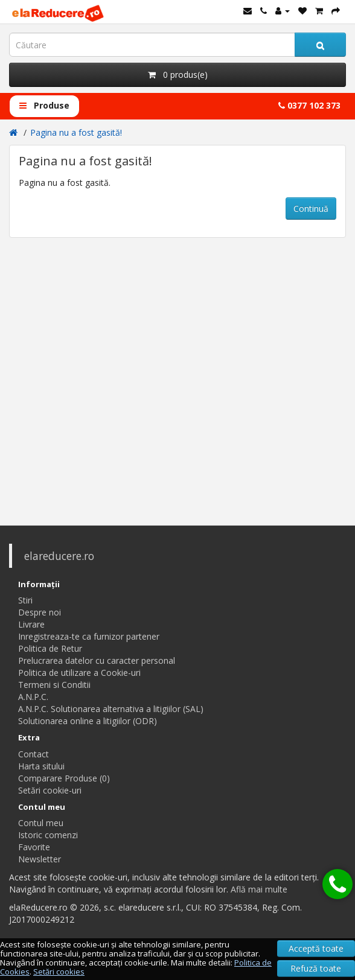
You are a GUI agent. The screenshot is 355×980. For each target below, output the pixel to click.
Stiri (25, 600)
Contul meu (41, 823)
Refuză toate (316, 968)
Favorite (34, 847)
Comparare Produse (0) (64, 778)
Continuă (311, 208)
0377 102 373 (309, 105)
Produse (44, 105)
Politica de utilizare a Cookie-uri (79, 673)
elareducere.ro (59, 556)
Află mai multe (259, 889)
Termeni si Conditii (54, 685)
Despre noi (40, 612)
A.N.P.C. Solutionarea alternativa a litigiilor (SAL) (111, 709)
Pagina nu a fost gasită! (76, 132)
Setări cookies (59, 972)
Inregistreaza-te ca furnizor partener (89, 636)
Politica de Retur (50, 648)
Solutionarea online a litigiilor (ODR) (88, 721)
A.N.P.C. (33, 697)
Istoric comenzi (48, 835)
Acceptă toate (316, 948)
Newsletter (40, 859)
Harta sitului (41, 766)
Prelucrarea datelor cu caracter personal (97, 660)
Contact (34, 754)
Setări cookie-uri (50, 790)
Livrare (31, 624)
